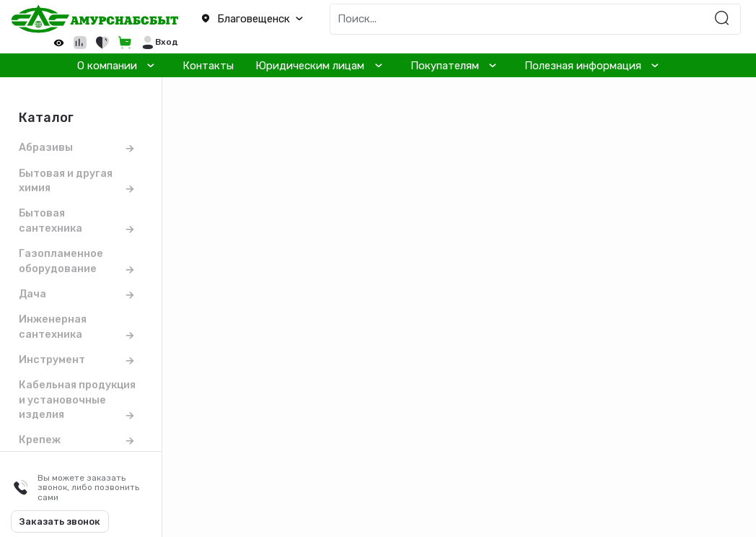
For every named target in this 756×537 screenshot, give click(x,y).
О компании (107, 66)
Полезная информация (583, 66)
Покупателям (445, 66)
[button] (252, 19)
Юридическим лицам (310, 66)
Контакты (208, 66)
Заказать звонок (60, 521)
